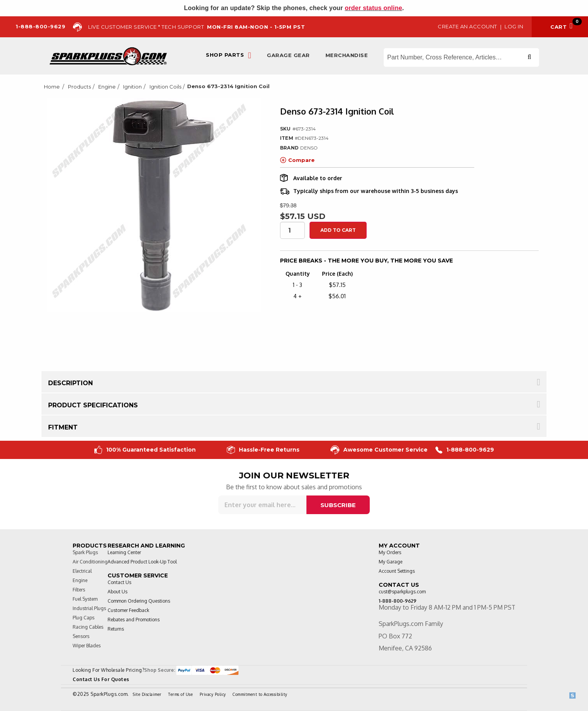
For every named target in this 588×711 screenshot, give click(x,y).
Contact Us (119, 582)
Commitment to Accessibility (260, 694)
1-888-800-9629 (465, 450)
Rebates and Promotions (134, 620)
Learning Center (124, 552)
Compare (297, 160)
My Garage (391, 562)
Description (70, 383)
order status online (374, 8)
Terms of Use (180, 694)
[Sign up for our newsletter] (262, 505)
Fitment (63, 427)
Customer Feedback (128, 610)
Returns (116, 629)
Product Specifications (93, 405)
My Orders (390, 552)
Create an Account (467, 26)
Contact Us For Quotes (101, 679)
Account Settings (397, 571)
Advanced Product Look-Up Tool (142, 562)
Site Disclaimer (147, 694)
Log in (514, 26)
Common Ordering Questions (139, 601)
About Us (117, 592)
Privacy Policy (213, 694)
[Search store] (461, 57)
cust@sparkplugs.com (402, 592)
